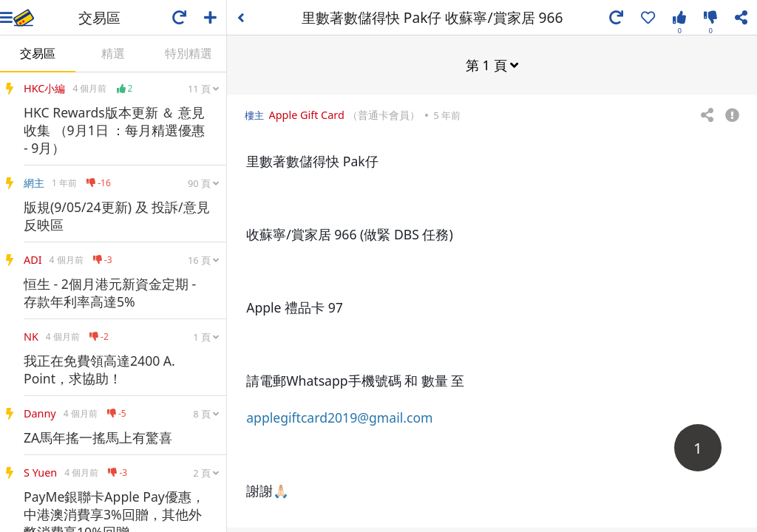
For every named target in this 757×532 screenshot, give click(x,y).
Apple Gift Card (307, 114)
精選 (113, 53)
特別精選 (189, 53)
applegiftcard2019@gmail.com (339, 417)
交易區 (38, 53)
